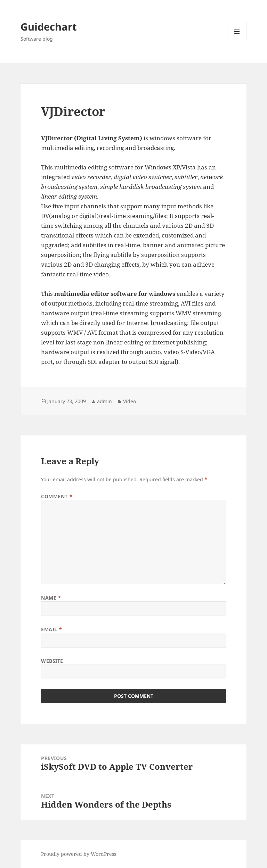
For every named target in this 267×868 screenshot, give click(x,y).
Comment (57, 496)
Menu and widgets (237, 41)
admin (104, 401)
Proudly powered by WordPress (79, 854)
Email (51, 629)
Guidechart (49, 27)
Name (51, 598)
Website (52, 661)
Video (130, 401)
